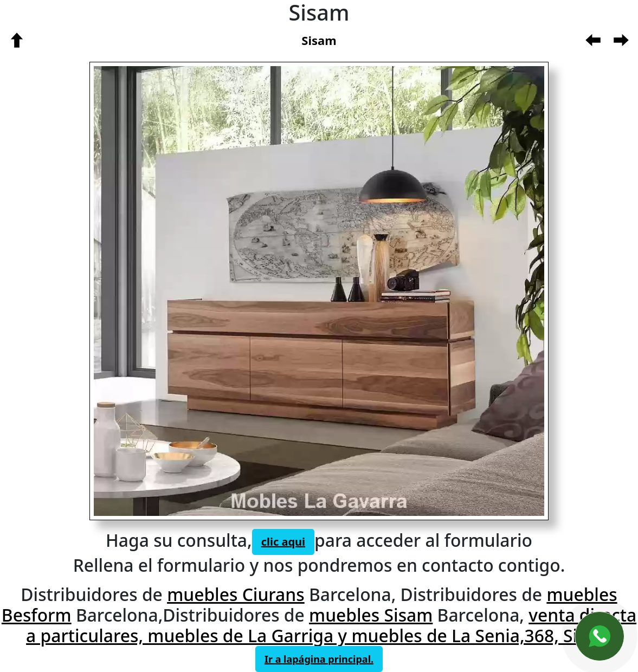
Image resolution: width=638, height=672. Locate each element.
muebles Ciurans (236, 594)
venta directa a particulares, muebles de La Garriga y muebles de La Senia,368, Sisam (331, 625)
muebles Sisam (371, 615)
